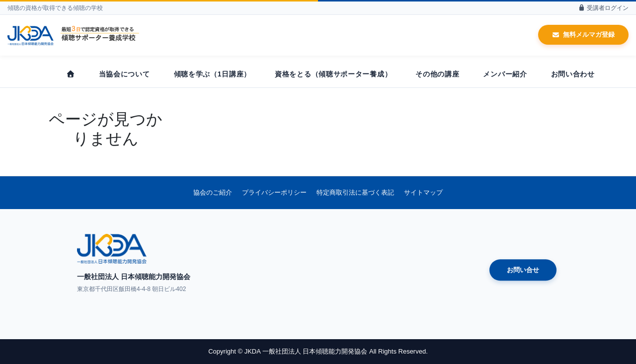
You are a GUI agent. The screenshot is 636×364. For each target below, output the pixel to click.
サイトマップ (423, 192)
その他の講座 (437, 74)
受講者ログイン (603, 8)
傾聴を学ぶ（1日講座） (213, 74)
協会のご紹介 (213, 192)
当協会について (124, 74)
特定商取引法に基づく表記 (355, 192)
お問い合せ (523, 270)
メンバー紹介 (505, 74)
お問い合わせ (573, 74)
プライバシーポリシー (274, 192)
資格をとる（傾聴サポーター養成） (333, 74)
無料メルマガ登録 (583, 35)
